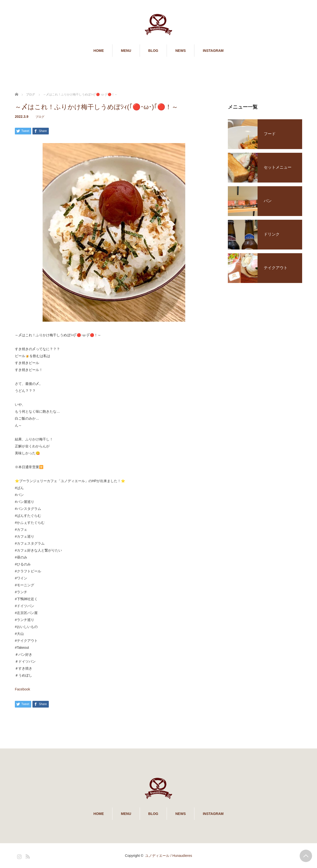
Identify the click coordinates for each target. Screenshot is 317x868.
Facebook (22, 689)
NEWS (181, 51)
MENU (126, 51)
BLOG (153, 51)
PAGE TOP (306, 856)
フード (270, 134)
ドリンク (272, 234)
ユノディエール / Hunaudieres (169, 856)
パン (268, 201)
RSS (27, 856)
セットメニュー (278, 167)
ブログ (40, 117)
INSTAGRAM (213, 51)
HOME (99, 51)
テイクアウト (276, 268)
